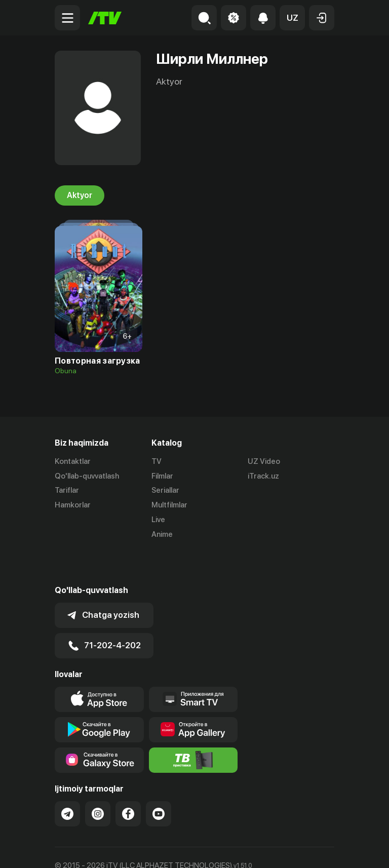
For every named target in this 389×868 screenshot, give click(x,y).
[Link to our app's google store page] (99, 696)
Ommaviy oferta (82, 849)
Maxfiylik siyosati (151, 849)
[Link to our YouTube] (159, 780)
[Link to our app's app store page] (99, 666)
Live (158, 520)
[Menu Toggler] (67, 18)
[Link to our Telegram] (67, 780)
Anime (162, 534)
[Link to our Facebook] (128, 780)
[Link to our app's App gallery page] (193, 696)
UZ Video (264, 461)
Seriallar (165, 491)
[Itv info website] (193, 727)
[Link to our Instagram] (98, 780)
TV (157, 461)
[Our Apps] (193, 666)
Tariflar (67, 491)
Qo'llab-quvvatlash (87, 476)
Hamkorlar (73, 505)
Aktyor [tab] (80, 195)
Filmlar (162, 476)
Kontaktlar (73, 461)
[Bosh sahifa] (105, 18)
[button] (292, 18)
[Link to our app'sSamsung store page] (99, 727)
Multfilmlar (169, 505)
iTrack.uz (263, 476)
